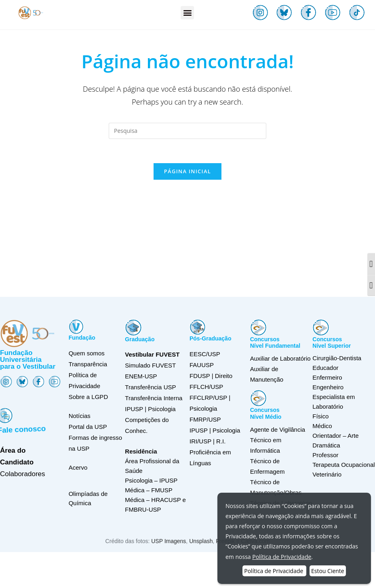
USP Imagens (169, 549)
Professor (325, 455)
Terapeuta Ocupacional (343, 465)
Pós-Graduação (210, 338)
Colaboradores (23, 474)
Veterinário (327, 474)
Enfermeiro (327, 377)
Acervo (78, 467)
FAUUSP (202, 365)
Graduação (140, 339)
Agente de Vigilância (278, 429)
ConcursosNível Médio (266, 413)
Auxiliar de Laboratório (280, 358)
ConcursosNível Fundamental (275, 343)
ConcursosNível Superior (332, 343)
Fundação (82, 338)
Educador (325, 368)
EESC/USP (205, 354)
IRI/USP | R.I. (208, 441)
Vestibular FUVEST (152, 354)
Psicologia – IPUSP (151, 480)
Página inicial (187, 171)
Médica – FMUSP (149, 490)
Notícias (80, 416)
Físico (320, 416)
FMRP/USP (205, 419)
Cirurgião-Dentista (337, 358)
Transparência (88, 364)
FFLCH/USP (206, 387)
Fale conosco (23, 427)
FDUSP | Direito (211, 376)
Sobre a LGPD (88, 397)
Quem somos (87, 353)
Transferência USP (150, 387)
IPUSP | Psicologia (215, 430)
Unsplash (201, 549)
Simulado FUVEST (150, 365)
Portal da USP (88, 427)
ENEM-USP (141, 376)
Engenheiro (328, 387)
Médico (322, 426)
